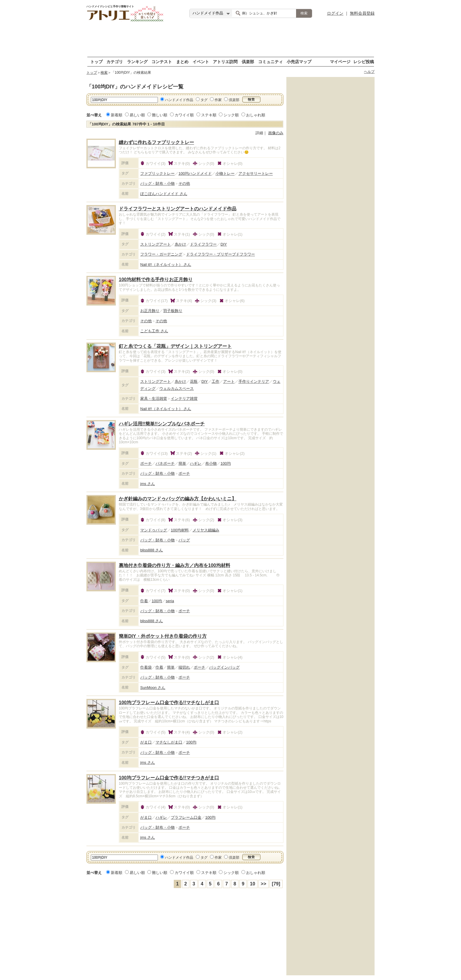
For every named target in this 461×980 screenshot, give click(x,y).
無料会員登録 (362, 13)
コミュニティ (270, 62)
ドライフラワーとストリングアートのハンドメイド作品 (178, 209)
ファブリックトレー (157, 173)
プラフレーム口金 (186, 817)
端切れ (184, 667)
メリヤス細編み (206, 530)
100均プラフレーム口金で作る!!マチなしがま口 (169, 703)
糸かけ (180, 244)
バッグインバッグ (224, 667)
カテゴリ (115, 62)
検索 (104, 73)
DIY (224, 244)
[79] (276, 884)
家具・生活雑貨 (154, 398)
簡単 (182, 463)
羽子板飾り (173, 311)
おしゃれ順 (256, 115)
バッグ (184, 540)
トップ (96, 62)
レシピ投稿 (364, 62)
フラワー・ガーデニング (161, 254)
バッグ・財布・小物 (157, 183)
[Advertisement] (230, 40)
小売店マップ (299, 62)
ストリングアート (156, 244)
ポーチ (146, 463)
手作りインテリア (254, 381)
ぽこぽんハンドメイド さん (164, 194)
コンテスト (162, 62)
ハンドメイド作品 (179, 100)
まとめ (182, 62)
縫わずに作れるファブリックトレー (156, 142)
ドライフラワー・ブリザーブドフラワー (221, 254)
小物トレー (225, 173)
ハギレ (196, 463)
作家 (218, 100)
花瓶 (194, 381)
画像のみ (276, 133)
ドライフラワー (203, 244)
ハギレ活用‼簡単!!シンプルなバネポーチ (162, 424)
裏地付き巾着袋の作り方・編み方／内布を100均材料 (174, 565)
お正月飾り (150, 311)
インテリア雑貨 (184, 398)
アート (229, 381)
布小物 (211, 463)
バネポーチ (165, 463)
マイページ (340, 62)
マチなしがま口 (169, 742)
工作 (216, 381)
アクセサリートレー (256, 173)
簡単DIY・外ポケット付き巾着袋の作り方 (163, 636)
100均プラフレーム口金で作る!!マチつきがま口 (169, 778)
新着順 (117, 115)
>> (264, 884)
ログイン (335, 13)
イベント (201, 62)
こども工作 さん (154, 331)
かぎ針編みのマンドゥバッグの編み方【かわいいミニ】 (178, 499)
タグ (204, 100)
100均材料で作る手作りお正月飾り (156, 280)
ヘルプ (369, 72)
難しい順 (160, 115)
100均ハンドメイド (195, 173)
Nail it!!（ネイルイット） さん (166, 265)
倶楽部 (248, 62)
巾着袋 (146, 667)
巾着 (144, 601)
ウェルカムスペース (177, 389)
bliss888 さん (152, 550)
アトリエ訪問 (225, 62)
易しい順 (137, 115)
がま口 (146, 742)
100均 (226, 463)
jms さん (148, 484)
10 (253, 884)
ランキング (137, 62)
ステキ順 (209, 115)
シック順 (231, 115)
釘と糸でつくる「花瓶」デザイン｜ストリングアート (175, 346)
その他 (184, 183)
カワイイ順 (184, 115)
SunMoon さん (153, 688)
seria (170, 601)
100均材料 (180, 530)
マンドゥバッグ (154, 530)
